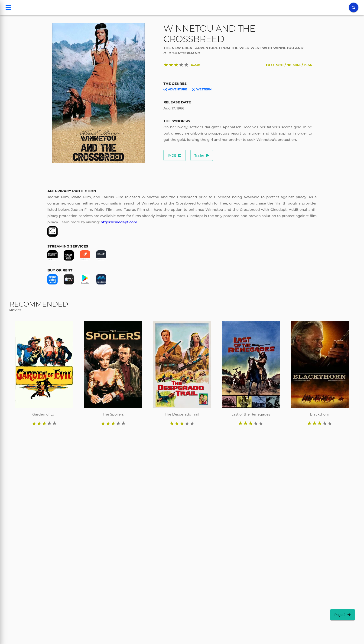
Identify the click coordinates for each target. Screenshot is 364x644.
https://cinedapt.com (119, 222)
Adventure (175, 89)
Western (202, 89)
